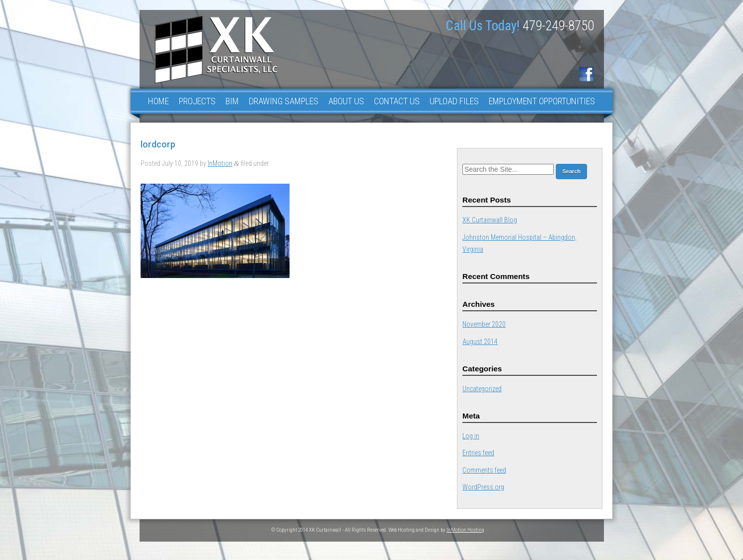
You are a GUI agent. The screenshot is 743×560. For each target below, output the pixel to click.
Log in (471, 436)
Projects (197, 101)
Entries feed (478, 453)
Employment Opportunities (542, 101)
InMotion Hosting (465, 530)
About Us (346, 101)
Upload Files (454, 101)
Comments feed (484, 470)
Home (158, 101)
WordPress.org (483, 487)
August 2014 (480, 342)
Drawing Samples (284, 101)
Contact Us (397, 101)
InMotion (220, 163)
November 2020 (484, 324)
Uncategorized (482, 389)
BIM (232, 101)
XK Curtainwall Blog (490, 220)
